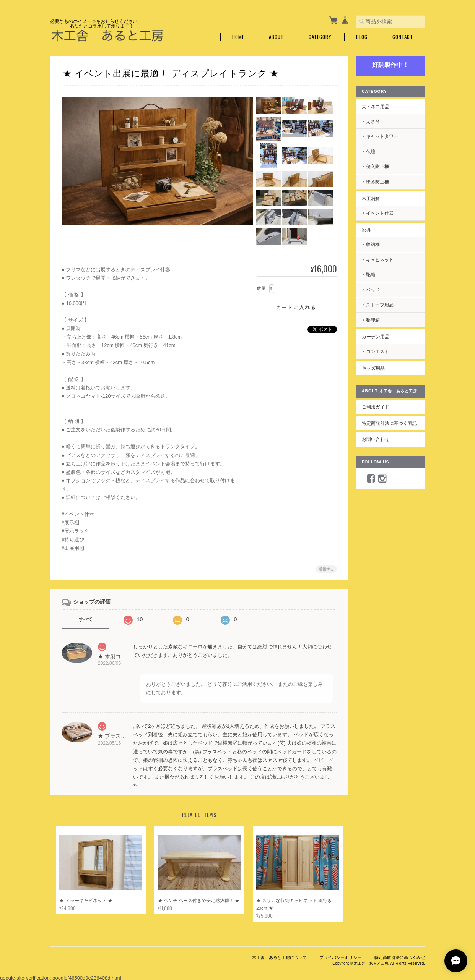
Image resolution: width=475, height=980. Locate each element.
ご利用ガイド (376, 407)
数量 (261, 288)
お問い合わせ (376, 439)
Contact (403, 37)
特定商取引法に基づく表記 (389, 423)
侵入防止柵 (377, 166)
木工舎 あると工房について (279, 958)
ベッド (373, 290)
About (276, 37)
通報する (326, 569)
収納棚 (373, 244)
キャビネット (380, 260)
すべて (86, 619)
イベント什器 (380, 213)
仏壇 (371, 151)
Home (238, 37)
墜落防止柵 (377, 182)
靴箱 (371, 275)
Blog (362, 37)
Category (320, 37)
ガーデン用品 (376, 336)
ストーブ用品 (380, 305)
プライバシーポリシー (340, 958)
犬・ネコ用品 (376, 106)
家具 (366, 230)
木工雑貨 (371, 198)
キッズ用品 (373, 368)
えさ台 (373, 121)
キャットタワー (382, 136)
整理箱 (373, 320)
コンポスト (377, 351)
